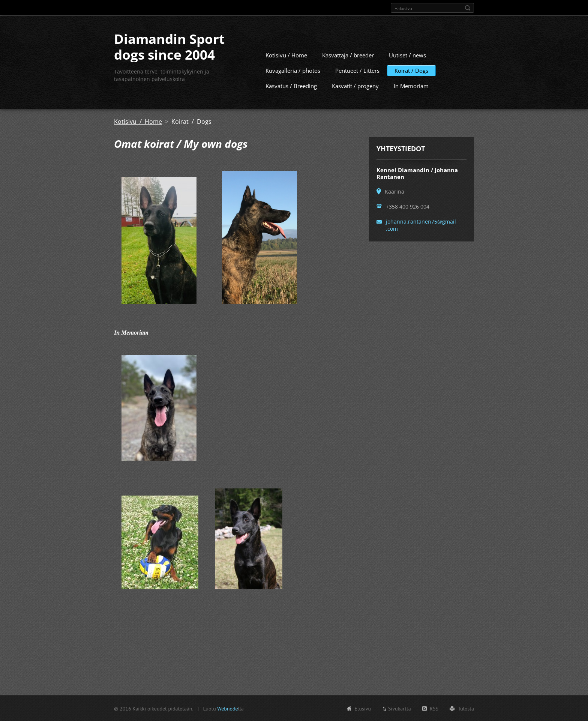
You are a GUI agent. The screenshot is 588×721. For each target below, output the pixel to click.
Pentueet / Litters (357, 70)
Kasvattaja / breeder (348, 55)
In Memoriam (411, 86)
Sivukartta (400, 708)
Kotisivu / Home (286, 55)
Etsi (468, 8)
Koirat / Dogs (411, 70)
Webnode (227, 708)
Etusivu (363, 708)
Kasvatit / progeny (355, 86)
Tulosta (466, 708)
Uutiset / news (407, 55)
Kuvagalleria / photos (293, 70)
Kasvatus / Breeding (291, 86)
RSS (434, 708)
